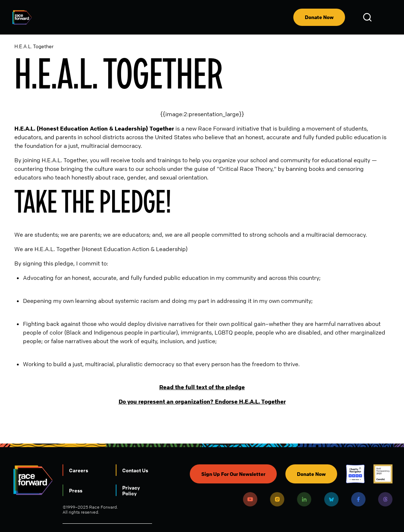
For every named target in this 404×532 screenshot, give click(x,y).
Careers (79, 470)
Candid (383, 474)
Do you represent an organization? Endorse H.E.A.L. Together (202, 401)
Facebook (358, 499)
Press (76, 490)
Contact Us (135, 470)
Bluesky (331, 499)
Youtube (250, 499)
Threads (385, 499)
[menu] (387, 17)
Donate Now (319, 17)
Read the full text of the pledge (202, 387)
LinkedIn (304, 499)
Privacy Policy (131, 490)
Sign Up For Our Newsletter (233, 474)
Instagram (277, 499)
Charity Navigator (355, 474)
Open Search (368, 17)
